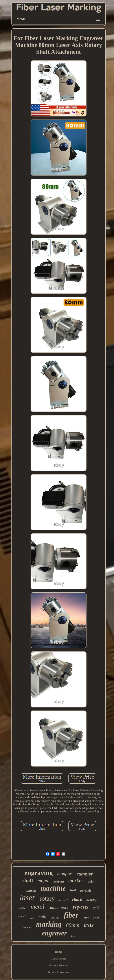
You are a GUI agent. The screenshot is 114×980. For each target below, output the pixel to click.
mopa (43, 880)
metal (38, 906)
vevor (86, 918)
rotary (47, 898)
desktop (92, 900)
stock (32, 918)
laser (28, 898)
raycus (81, 907)
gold (96, 908)
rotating (28, 927)
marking (49, 924)
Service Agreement (58, 972)
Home (59, 952)
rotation (22, 908)
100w (96, 917)
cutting (55, 917)
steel (22, 917)
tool (73, 890)
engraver (54, 933)
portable (86, 890)
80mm (73, 925)
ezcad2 (63, 900)
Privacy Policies (59, 965)
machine (53, 888)
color (91, 881)
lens (73, 936)
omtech (31, 890)
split (43, 917)
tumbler (85, 874)
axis (89, 925)
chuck (77, 900)
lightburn (58, 882)
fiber (71, 915)
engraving (39, 873)
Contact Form (59, 958)
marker (76, 880)
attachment (59, 908)
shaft (28, 880)
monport (65, 874)
